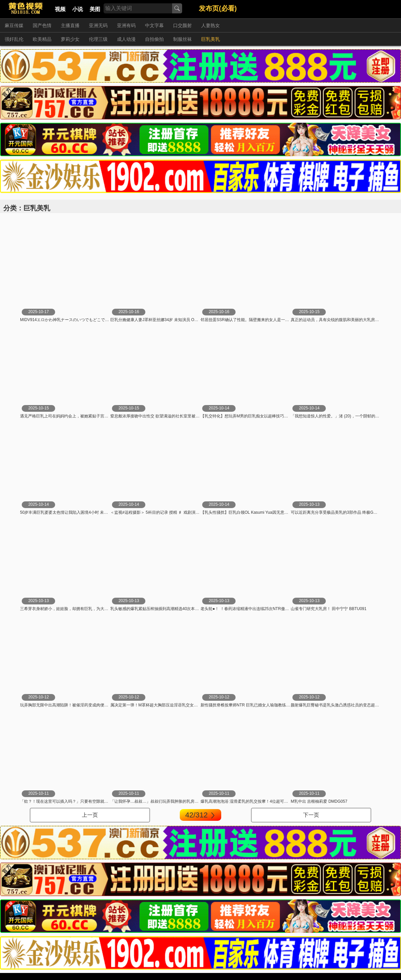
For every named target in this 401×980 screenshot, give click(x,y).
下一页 (311, 815)
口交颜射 (182, 25)
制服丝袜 (182, 39)
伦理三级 (98, 39)
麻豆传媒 (14, 25)
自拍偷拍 (154, 39)
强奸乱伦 (14, 39)
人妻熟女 (211, 25)
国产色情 (42, 25)
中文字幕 (154, 25)
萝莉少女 (70, 39)
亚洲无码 (98, 25)
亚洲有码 (126, 25)
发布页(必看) (218, 8)
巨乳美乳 (211, 39)
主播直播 (70, 25)
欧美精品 (42, 39)
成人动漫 (126, 39)
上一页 (90, 815)
